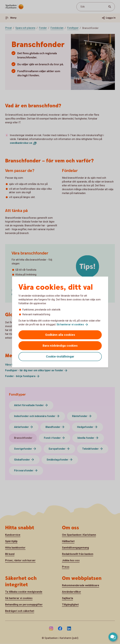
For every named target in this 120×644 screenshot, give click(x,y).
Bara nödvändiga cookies (60, 346)
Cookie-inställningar (60, 356)
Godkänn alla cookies (60, 335)
